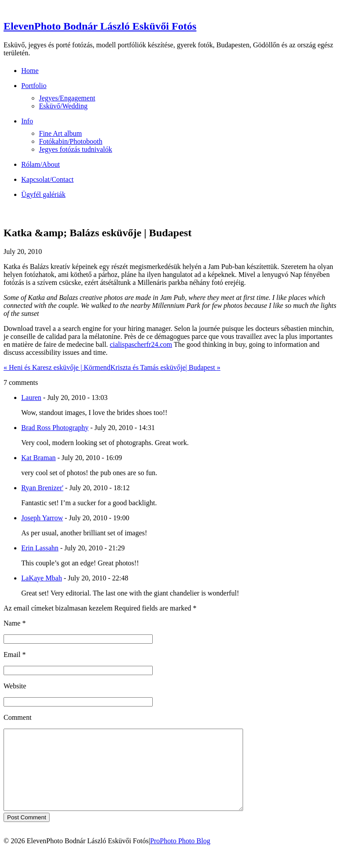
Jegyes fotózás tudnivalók (75, 149)
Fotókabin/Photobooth (71, 141)
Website (15, 686)
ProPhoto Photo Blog (180, 857)
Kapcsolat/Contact (47, 179)
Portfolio (34, 86)
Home (30, 71)
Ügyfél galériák (43, 194)
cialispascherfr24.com (141, 344)
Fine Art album (60, 133)
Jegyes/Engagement (67, 98)
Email (12, 655)
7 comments (21, 382)
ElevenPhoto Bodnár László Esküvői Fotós (100, 26)
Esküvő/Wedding (63, 106)
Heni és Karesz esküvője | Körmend (57, 367)
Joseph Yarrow (42, 518)
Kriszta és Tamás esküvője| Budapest (165, 367)
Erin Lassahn (40, 548)
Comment (17, 717)
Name (12, 623)
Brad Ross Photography (55, 428)
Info (27, 121)
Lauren (31, 398)
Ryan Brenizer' (42, 488)
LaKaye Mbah (42, 578)
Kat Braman (39, 458)
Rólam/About (41, 164)
